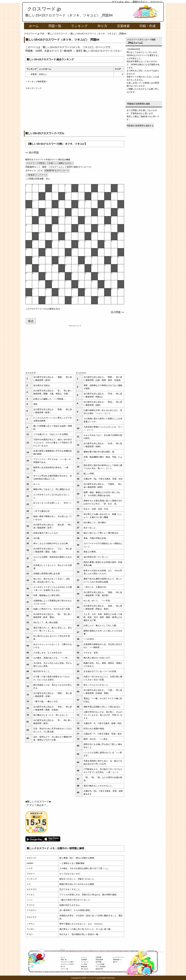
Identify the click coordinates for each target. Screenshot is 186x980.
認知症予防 (99, 969)
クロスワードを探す (67, 962)
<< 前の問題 (32, 153)
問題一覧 (55, 26)
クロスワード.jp (44, 9)
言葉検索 (123, 26)
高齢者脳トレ (117, 960)
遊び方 (115, 962)
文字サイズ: (31, 171)
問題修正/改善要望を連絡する (140, 126)
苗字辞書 (99, 962)
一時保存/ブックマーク (37, 175)
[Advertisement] (75, 110)
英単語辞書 (99, 960)
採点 (31, 321)
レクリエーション (119, 957)
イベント (84, 957)
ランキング (79, 26)
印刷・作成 (147, 26)
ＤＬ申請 (84, 964)
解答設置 (84, 967)
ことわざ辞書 (100, 964)
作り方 (102, 26)
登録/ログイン (140, 2)
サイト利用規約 (101, 967)
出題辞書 (99, 957)
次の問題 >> (117, 312)
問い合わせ (85, 969)
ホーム (34, 26)
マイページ (156, 2)
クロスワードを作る (67, 964)
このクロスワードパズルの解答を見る (43, 309)
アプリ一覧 (64, 969)
